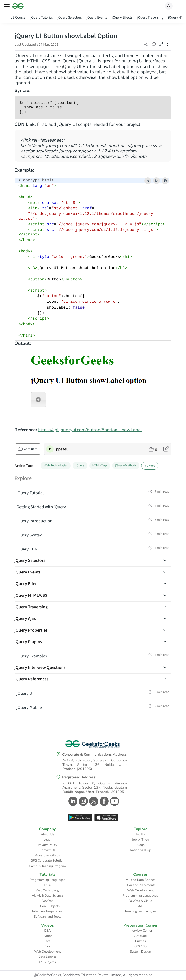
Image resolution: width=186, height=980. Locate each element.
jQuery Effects (122, 18)
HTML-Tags (100, 466)
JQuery (80, 466)
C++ (47, 946)
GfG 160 (140, 946)
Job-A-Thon (141, 840)
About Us (47, 834)
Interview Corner (140, 931)
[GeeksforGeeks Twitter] (93, 801)
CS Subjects (47, 962)
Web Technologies (56, 466)
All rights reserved (138, 975)
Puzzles (140, 941)
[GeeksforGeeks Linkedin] (72, 801)
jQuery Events (97, 18)
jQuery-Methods (126, 466)
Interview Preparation (47, 911)
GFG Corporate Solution (48, 861)
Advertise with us (48, 855)
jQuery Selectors (70, 18)
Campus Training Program (47, 866)
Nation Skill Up (140, 850)
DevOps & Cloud (140, 901)
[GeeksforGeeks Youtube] (114, 801)
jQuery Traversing (150, 18)
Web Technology (47, 890)
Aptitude (141, 936)
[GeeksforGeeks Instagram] (83, 801)
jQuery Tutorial (42, 18)
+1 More (150, 466)
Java (48, 941)
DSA (47, 885)
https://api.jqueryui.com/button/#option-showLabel (90, 430)
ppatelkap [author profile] (64, 449)
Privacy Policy (47, 845)
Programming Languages (48, 880)
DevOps (48, 901)
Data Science (47, 957)
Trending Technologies (140, 911)
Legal (47, 840)
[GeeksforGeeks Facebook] (104, 801)
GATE (140, 906)
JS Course (18, 18)
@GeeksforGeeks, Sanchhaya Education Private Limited (77, 975)
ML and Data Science (140, 880)
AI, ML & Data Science (48, 896)
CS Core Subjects (47, 906)
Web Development (140, 890)
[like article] (153, 449)
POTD (141, 834)
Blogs (140, 845)
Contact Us (47, 850)
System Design (140, 952)
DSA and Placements (140, 885)
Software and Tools (48, 917)
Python (47, 936)
